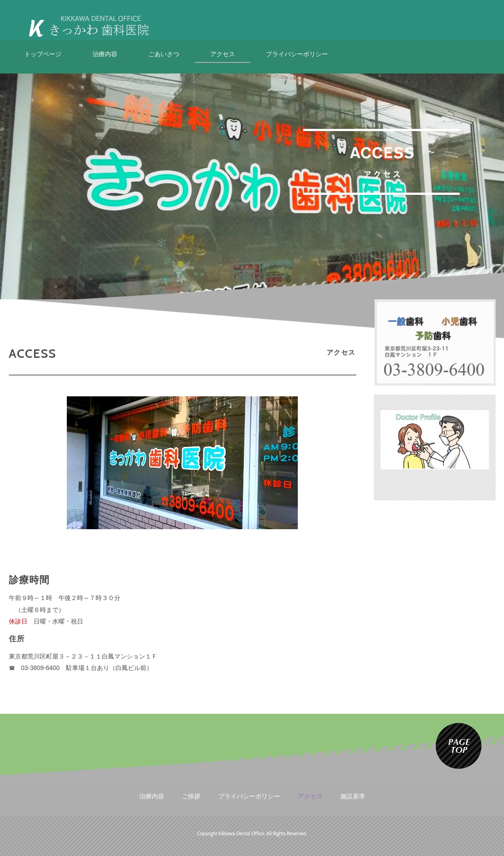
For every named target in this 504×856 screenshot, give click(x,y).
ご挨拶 (191, 796)
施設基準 (353, 796)
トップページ (43, 54)
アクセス (223, 54)
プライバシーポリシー (297, 54)
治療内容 (105, 54)
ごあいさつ (164, 54)
